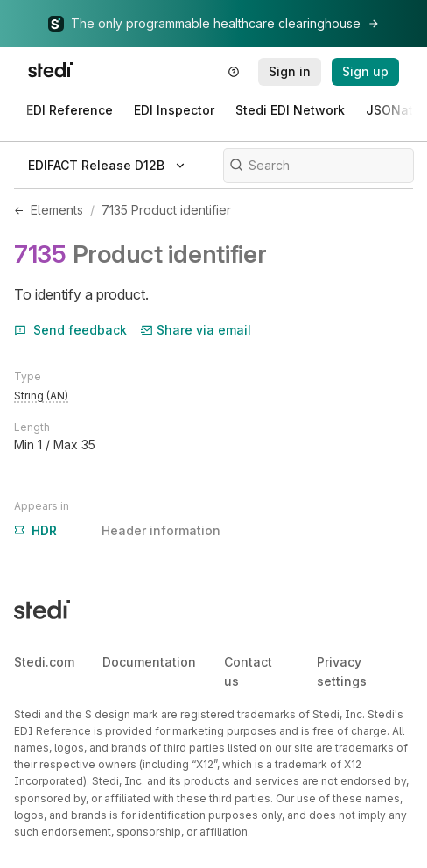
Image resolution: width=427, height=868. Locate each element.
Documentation (149, 662)
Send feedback (70, 330)
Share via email (196, 330)
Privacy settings (342, 671)
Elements (57, 210)
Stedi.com (44, 662)
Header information (117, 531)
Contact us (248, 671)
